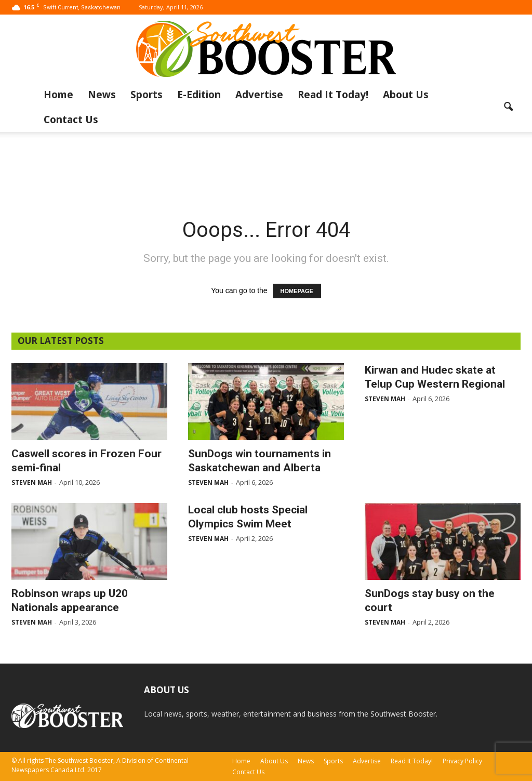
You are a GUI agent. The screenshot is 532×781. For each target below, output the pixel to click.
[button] (508, 107)
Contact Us (71, 120)
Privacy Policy (462, 761)
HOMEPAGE (297, 291)
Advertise (259, 95)
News (102, 95)
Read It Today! (333, 95)
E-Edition (199, 95)
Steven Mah (32, 482)
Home (58, 95)
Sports (147, 95)
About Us (406, 95)
